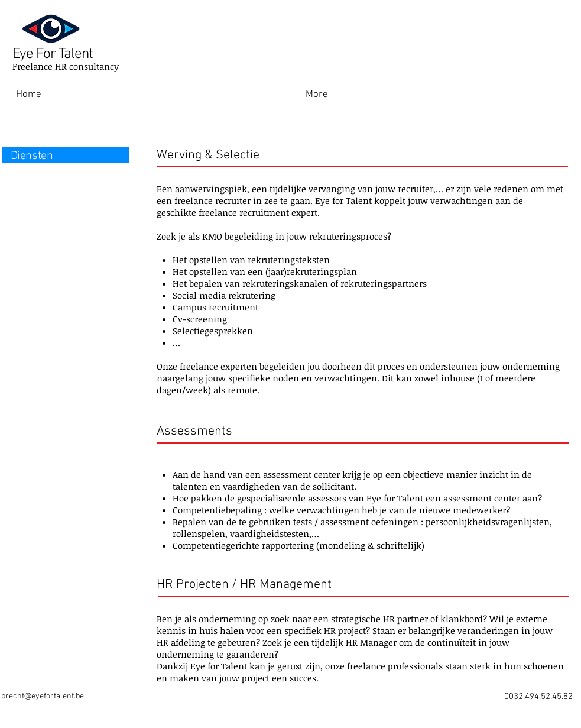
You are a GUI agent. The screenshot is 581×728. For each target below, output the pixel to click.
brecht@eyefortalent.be (43, 696)
